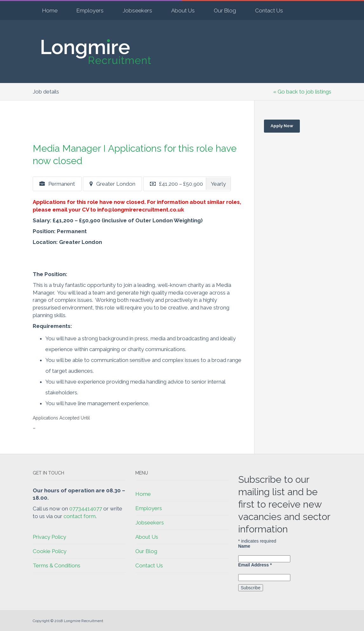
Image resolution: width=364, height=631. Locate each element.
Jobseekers (137, 10)
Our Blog (225, 10)
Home (50, 10)
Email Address (255, 565)
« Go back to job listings (302, 92)
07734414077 (86, 509)
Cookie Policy (50, 551)
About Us (183, 10)
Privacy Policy (49, 537)
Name (244, 546)
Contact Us (269, 10)
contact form (80, 516)
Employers (90, 10)
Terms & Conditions (57, 565)
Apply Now (282, 126)
